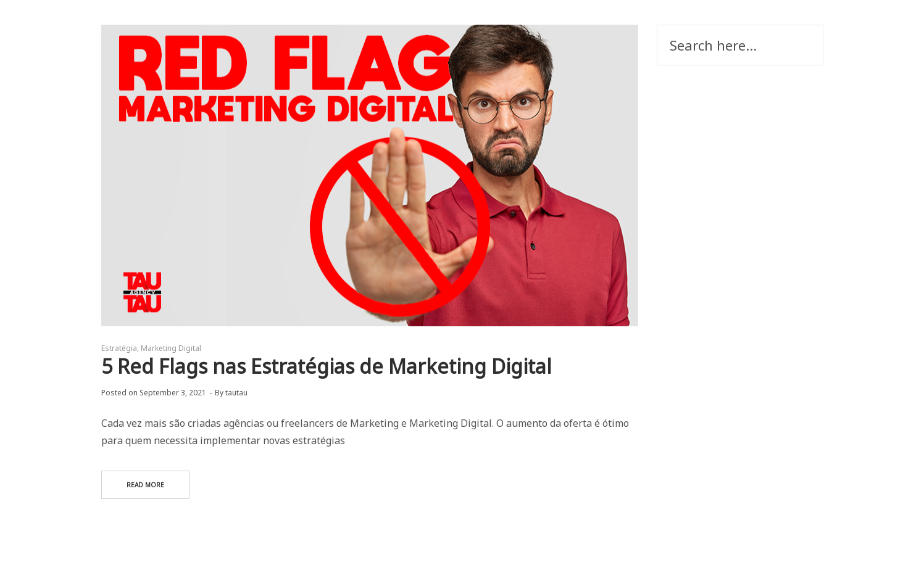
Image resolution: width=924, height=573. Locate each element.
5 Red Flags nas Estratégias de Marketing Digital (327, 366)
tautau (236, 393)
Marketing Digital (171, 348)
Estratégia (119, 348)
